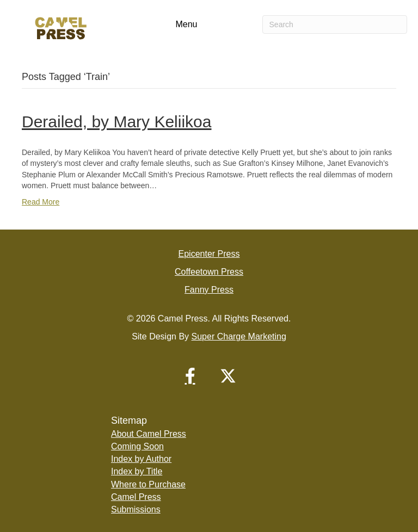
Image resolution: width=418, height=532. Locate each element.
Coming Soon (137, 446)
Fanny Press (209, 290)
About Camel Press (149, 434)
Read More (41, 202)
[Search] (335, 24)
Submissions (136, 509)
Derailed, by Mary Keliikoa (116, 122)
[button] (190, 376)
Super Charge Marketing (239, 336)
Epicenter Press (209, 254)
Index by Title (137, 471)
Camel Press (136, 497)
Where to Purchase (148, 484)
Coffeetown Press (209, 272)
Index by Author (141, 459)
